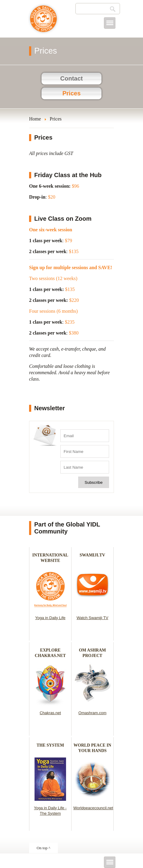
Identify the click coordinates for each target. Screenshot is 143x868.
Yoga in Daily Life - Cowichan (43, 22)
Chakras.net (50, 713)
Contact (71, 78)
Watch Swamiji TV (93, 618)
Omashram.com (92, 713)
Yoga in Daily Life (50, 618)
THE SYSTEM (50, 745)
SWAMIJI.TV (92, 555)
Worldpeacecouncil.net (93, 808)
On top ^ (43, 848)
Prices (71, 93)
